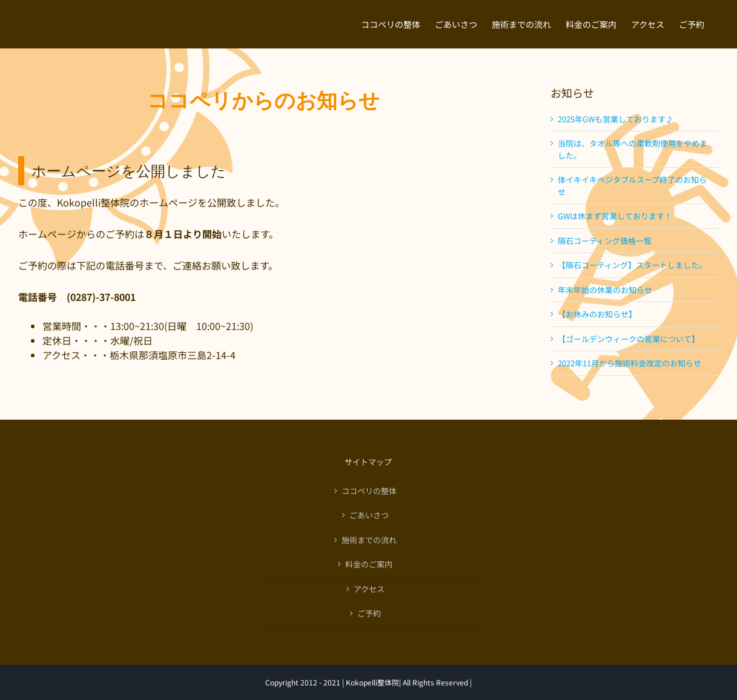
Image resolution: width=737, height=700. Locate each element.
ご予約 (369, 613)
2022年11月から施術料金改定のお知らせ (630, 363)
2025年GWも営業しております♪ (616, 119)
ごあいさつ (369, 515)
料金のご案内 (369, 564)
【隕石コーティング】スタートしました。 (632, 265)
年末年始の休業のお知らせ (605, 290)
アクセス (369, 589)
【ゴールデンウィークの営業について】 (629, 339)
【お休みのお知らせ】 (597, 314)
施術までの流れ (369, 540)
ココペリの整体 (369, 491)
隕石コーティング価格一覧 (605, 241)
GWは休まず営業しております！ (615, 216)
